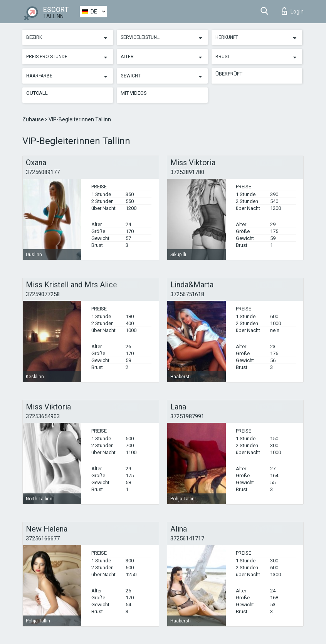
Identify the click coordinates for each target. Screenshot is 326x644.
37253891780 (187, 172)
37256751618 (187, 294)
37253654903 (43, 416)
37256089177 (43, 172)
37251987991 (187, 416)
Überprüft (229, 74)
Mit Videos (134, 93)
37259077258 (43, 294)
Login (293, 11)
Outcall (37, 93)
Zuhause (34, 119)
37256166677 (43, 538)
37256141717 (187, 538)
